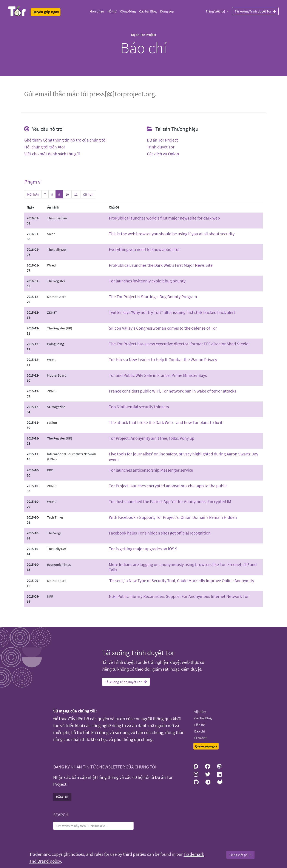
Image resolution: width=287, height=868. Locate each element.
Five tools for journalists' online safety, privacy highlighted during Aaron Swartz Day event (184, 457)
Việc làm (200, 712)
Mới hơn (33, 194)
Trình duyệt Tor (161, 147)
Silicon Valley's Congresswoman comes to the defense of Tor (163, 328)
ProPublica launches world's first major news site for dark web (164, 218)
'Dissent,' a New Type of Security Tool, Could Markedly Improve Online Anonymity (181, 580)
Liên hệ (200, 725)
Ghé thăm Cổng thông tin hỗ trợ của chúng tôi (65, 140)
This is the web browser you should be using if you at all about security (172, 234)
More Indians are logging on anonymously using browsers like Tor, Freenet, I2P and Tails (183, 567)
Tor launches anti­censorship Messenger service (151, 470)
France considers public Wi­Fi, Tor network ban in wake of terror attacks (172, 391)
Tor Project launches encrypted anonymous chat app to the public (168, 486)
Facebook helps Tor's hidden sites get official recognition (160, 533)
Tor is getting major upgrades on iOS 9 (143, 549)
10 (67, 194)
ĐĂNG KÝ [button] (62, 797)
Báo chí (200, 731)
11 (76, 194)
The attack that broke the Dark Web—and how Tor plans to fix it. (166, 422)
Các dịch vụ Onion (163, 154)
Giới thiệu (97, 11)
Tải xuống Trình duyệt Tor (255, 11)
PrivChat (200, 738)
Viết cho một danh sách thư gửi (52, 154)
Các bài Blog (148, 11)
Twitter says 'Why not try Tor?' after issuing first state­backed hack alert (172, 312)
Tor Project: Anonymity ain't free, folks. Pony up (152, 438)
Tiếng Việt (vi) (216, 11)
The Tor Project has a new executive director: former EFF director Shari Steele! (179, 344)
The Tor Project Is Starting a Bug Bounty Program (153, 297)
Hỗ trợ (112, 11)
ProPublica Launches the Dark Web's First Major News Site (161, 265)
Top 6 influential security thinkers (139, 407)
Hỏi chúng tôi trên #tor (45, 147)
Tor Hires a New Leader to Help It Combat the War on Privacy (163, 359)
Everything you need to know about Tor (144, 249)
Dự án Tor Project (162, 140)
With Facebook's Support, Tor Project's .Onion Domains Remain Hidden (173, 517)
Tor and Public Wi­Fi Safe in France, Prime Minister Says (158, 375)
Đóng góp (167, 11)
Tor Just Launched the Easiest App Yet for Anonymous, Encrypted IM (170, 501)
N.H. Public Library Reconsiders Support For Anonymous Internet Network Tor (179, 596)
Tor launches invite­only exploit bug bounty (147, 281)
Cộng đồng (128, 11)
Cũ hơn (88, 194)
